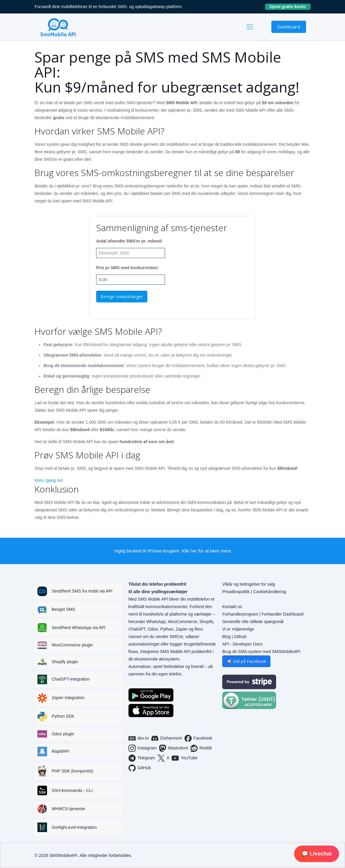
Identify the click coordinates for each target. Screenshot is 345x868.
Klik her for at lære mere (206, 551)
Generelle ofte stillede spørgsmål (253, 622)
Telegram (142, 758)
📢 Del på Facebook (246, 661)
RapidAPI (60, 751)
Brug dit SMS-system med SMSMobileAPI (261, 652)
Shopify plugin (65, 662)
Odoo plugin (63, 734)
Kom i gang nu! (49, 480)
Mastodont (174, 748)
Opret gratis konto (290, 7)
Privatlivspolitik (236, 592)
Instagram (143, 748)
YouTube (185, 758)
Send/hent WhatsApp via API (78, 628)
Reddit (201, 748)
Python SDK (63, 716)
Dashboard (289, 27)
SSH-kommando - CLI (72, 790)
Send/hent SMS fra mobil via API (82, 591)
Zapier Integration (68, 698)
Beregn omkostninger (122, 297)
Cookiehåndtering (270, 592)
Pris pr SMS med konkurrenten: (127, 268)
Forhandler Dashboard (282, 614)
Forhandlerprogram (240, 614)
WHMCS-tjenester (68, 809)
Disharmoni (167, 738)
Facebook (198, 738)
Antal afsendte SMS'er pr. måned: (129, 241)
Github (240, 637)
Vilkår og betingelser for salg (249, 584)
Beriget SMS (63, 609)
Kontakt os (232, 607)
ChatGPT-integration (71, 679)
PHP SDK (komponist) (72, 771)
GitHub (140, 768)
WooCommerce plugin (72, 645)
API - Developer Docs (242, 644)
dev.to (139, 738)
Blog (226, 637)
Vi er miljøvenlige (238, 629)
